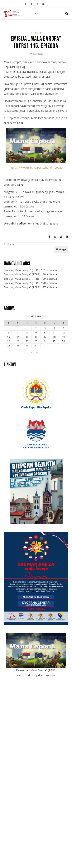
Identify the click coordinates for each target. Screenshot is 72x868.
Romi (36, 772)
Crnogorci (36, 743)
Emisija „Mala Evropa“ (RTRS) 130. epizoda (30, 274)
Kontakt (36, 726)
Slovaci (36, 779)
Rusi (36, 776)
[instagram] (37, 4)
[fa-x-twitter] (32, 4)
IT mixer (38, 856)
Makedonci (36, 760)
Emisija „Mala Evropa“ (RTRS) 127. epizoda (30, 287)
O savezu (36, 717)
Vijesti (36, 33)
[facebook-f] (26, 4)
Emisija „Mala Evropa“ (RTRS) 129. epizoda (30, 279)
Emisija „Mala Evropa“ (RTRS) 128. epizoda (30, 283)
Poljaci (36, 769)
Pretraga (9, 244)
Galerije (36, 723)
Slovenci (36, 782)
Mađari (36, 757)
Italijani (36, 750)
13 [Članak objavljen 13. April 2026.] (9, 337)
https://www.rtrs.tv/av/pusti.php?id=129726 (36, 168)
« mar (34, 352)
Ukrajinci (36, 786)
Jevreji (36, 753)
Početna (36, 714)
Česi (36, 747)
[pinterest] (43, 4)
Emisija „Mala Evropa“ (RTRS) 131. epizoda (30, 270)
